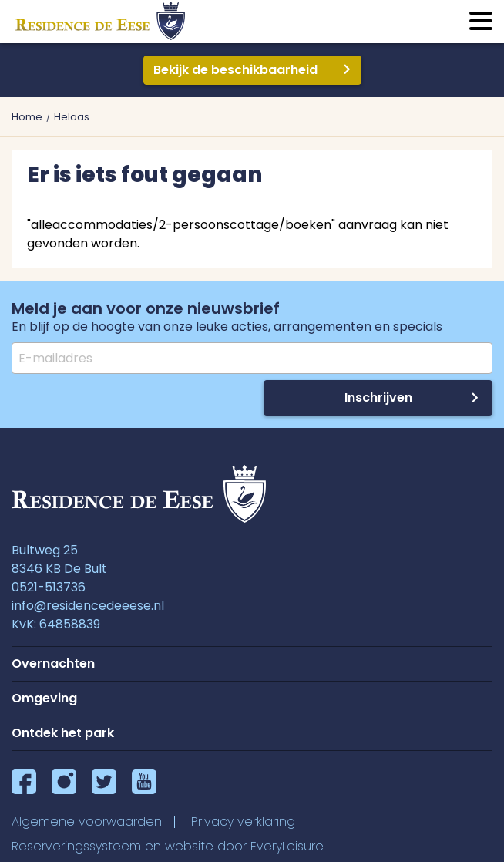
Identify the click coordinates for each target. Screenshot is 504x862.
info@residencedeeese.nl (88, 606)
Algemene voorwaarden (87, 822)
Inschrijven (378, 397)
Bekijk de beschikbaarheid (235, 70)
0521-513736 (49, 587)
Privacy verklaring (243, 822)
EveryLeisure (287, 846)
